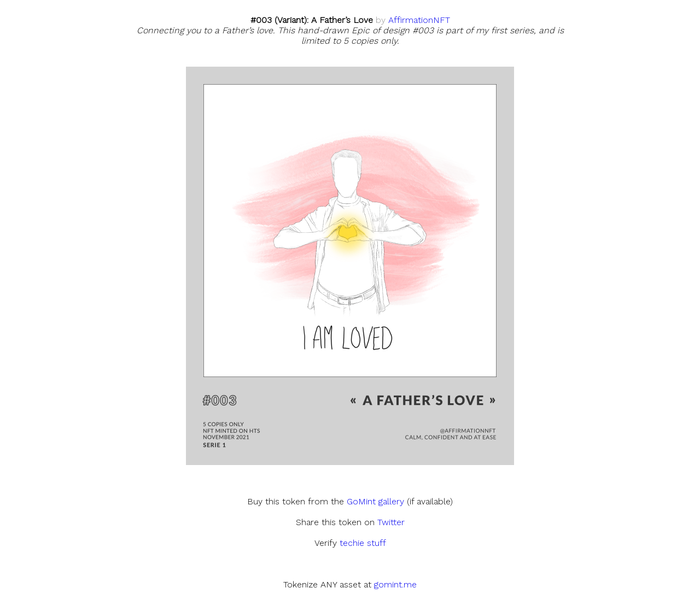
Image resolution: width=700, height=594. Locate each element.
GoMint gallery (375, 501)
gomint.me (395, 584)
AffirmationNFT (419, 20)
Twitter (391, 522)
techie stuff (363, 543)
